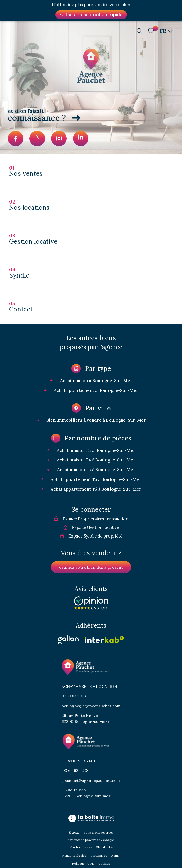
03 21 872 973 (74, 696)
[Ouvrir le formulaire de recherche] (140, 31)
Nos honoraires (81, 847)
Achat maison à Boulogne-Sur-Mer (96, 381)
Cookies (104, 864)
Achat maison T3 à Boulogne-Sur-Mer (96, 450)
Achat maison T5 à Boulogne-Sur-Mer (96, 470)
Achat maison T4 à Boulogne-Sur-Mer (96, 460)
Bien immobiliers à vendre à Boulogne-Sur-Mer (96, 420)
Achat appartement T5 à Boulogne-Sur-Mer (96, 479)
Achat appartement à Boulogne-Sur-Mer (96, 390)
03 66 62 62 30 (76, 771)
